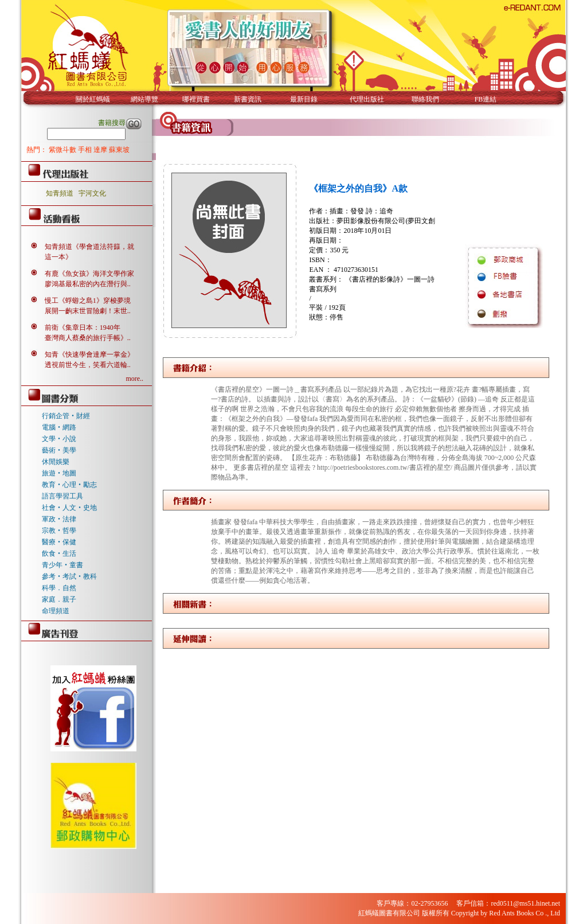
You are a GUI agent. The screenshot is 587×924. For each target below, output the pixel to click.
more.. (134, 379)
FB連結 (486, 99)
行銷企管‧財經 (66, 416)
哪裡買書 (196, 99)
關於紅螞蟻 (93, 99)
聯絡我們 (425, 99)
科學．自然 (59, 588)
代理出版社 (367, 99)
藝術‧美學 (59, 450)
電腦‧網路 (59, 427)
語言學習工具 (62, 496)
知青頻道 (60, 193)
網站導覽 (144, 99)
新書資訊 (248, 99)
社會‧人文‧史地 (69, 508)
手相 (86, 150)
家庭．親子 (59, 599)
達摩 (101, 150)
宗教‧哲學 (59, 531)
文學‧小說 (59, 439)
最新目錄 (304, 99)
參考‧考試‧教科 (69, 576)
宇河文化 (92, 193)
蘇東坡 (119, 150)
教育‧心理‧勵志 (69, 485)
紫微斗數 (63, 150)
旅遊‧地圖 (59, 473)
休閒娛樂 (56, 462)
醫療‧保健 (59, 542)
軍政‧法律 (59, 519)
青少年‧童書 (62, 565)
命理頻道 (56, 611)
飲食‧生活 (59, 553)
